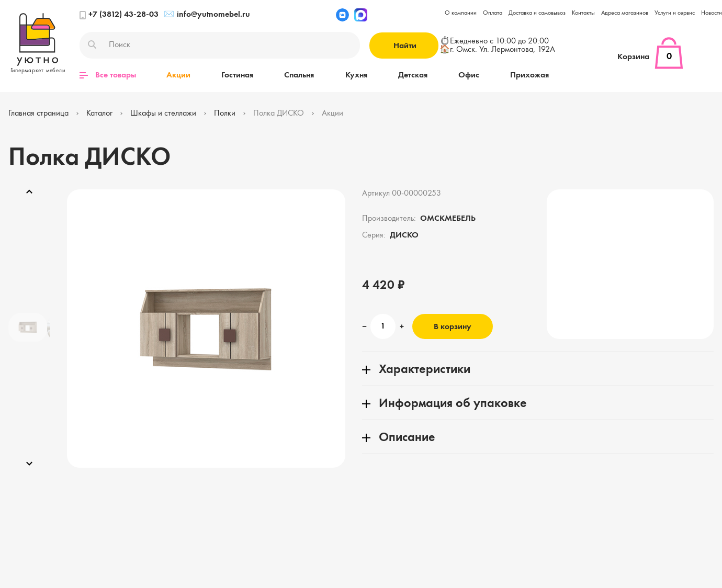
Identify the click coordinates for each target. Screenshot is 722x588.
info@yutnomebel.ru (207, 15)
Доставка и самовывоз (537, 13)
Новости (712, 13)
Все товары (108, 75)
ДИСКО (404, 235)
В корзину (453, 327)
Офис (466, 75)
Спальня (298, 75)
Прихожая (526, 75)
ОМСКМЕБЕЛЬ (448, 219)
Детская (410, 75)
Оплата (493, 13)
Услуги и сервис (675, 13)
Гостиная (237, 75)
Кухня (354, 75)
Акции (178, 75)
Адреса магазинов (625, 13)
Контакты (583, 13)
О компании (461, 13)
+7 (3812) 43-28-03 (119, 15)
